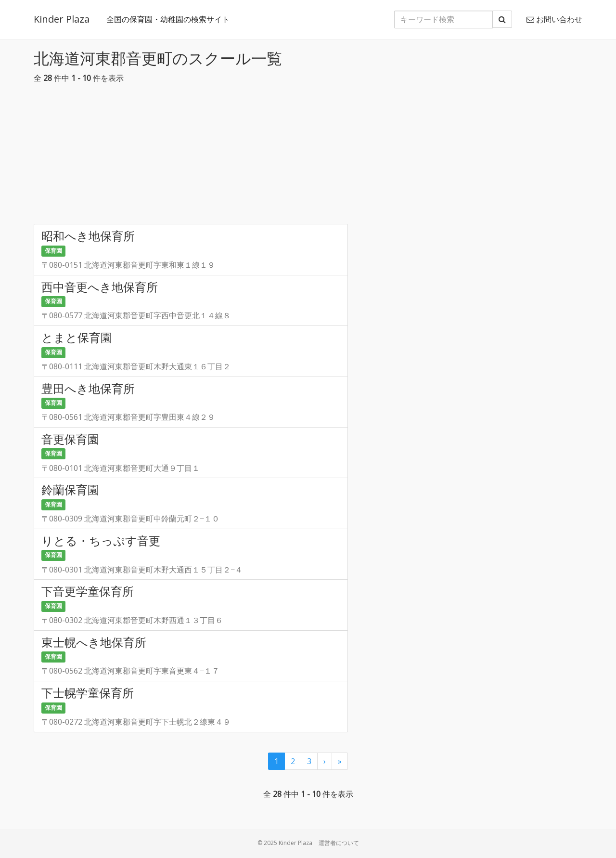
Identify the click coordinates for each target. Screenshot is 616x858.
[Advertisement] (308, 156)
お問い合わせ (554, 19)
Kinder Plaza (62, 19)
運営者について (339, 843)
